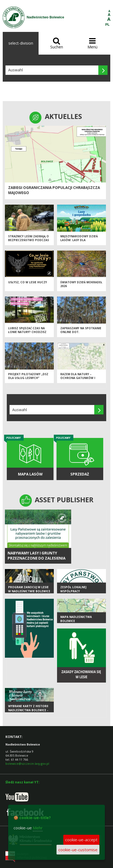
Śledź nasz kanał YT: (22, 782)
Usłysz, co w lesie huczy (28, 282)
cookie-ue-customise (78, 850)
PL (108, 25)
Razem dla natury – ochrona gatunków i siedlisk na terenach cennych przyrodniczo (79, 380)
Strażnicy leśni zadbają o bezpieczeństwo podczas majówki (29, 240)
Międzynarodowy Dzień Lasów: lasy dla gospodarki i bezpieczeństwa (79, 242)
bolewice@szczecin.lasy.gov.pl (27, 764)
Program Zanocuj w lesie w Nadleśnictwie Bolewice (29, 589)
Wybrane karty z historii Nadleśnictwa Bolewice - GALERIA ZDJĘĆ (28, 710)
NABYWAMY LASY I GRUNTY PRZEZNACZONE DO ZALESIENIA (37, 556)
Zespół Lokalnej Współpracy (73, 589)
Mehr (38, 828)
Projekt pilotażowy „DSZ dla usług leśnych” (28, 376)
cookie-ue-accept (81, 840)
